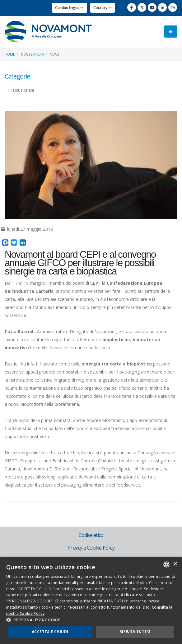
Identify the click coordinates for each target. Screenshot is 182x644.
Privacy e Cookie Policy (91, 548)
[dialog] (91, 600)
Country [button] (102, 8)
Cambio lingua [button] (69, 8)
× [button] (175, 564)
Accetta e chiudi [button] (50, 632)
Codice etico (91, 535)
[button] (91, 620)
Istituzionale (23, 90)
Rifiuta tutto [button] (135, 631)
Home (10, 54)
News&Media (32, 54)
